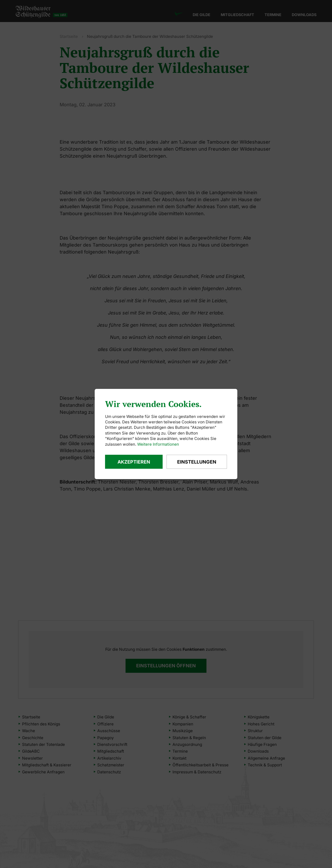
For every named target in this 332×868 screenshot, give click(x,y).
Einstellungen (197, 462)
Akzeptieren (134, 462)
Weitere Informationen (158, 444)
